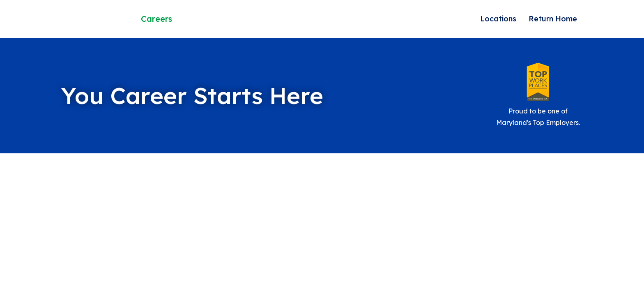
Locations (498, 19)
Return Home (553, 19)
